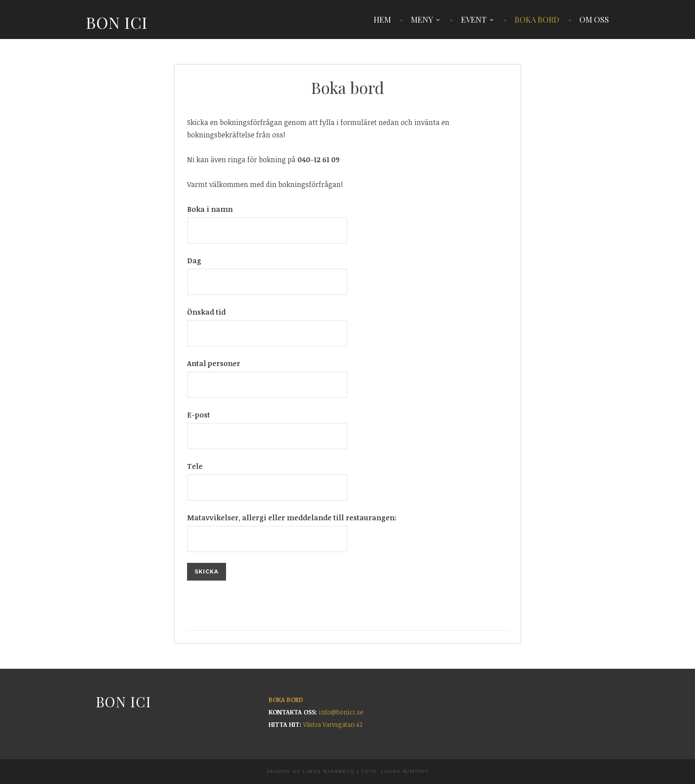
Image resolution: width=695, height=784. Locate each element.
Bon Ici (117, 22)
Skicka (207, 571)
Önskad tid (206, 312)
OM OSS (594, 20)
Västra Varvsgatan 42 (333, 724)
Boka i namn (210, 209)
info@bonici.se (341, 712)
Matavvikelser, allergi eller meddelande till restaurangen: (292, 518)
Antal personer (214, 363)
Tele (195, 466)
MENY (422, 20)
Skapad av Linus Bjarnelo (310, 771)
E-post (199, 415)
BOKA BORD (537, 20)
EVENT (474, 20)
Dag (194, 261)
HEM (382, 20)
